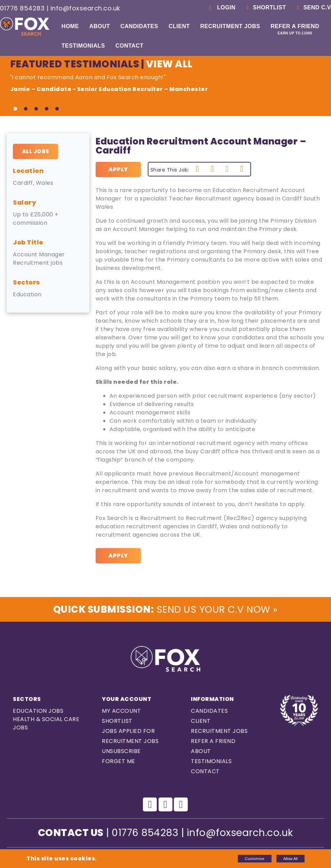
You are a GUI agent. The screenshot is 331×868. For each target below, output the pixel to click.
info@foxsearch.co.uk (85, 8)
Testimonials (83, 46)
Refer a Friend (295, 29)
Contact (130, 46)
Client (179, 26)
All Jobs (36, 151)
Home (70, 26)
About (100, 26)
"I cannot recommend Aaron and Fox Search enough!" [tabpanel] (166, 83)
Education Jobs (38, 711)
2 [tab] (26, 109)
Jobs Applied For (128, 731)
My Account (121, 711)
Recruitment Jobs (230, 26)
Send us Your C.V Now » (165, 609)
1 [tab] (15, 109)
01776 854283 (22, 8)
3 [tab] (36, 109)
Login (221, 7)
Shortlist (265, 7)
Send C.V (313, 7)
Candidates (139, 26)
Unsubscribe (121, 751)
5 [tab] (57, 109)
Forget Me (119, 762)
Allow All (290, 859)
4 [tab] (47, 109)
